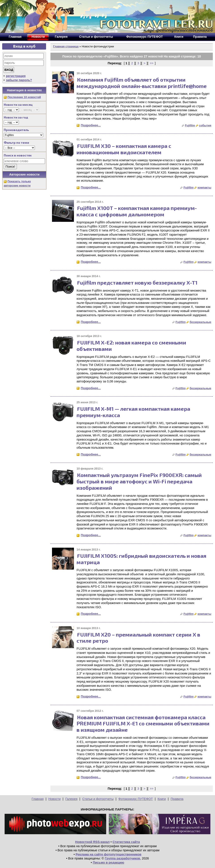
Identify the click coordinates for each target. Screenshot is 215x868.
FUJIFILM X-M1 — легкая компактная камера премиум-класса (133, 412)
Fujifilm (190, 125)
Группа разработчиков (123, 858)
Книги (162, 799)
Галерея (71, 799)
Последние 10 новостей (24, 97)
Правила (177, 799)
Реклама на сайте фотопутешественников (109, 854)
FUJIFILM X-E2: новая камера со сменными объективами (131, 346)
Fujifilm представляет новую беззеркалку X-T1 (137, 282)
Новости (54, 799)
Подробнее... (91, 125)
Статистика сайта (126, 842)
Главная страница (66, 46)
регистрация (16, 76)
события (205, 125)
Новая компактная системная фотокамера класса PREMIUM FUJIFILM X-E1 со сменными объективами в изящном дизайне (143, 724)
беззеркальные (200, 322)
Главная (38, 799)
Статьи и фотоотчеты (98, 799)
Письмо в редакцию (108, 863)
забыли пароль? (19, 80)
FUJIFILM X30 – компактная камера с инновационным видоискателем (124, 149)
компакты (204, 187)
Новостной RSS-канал (92, 842)
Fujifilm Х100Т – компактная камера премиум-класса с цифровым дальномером (137, 211)
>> (151, 63)
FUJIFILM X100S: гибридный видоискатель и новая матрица (141, 559)
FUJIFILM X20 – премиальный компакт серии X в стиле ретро (138, 638)
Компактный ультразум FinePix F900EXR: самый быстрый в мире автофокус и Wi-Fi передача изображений (139, 481)
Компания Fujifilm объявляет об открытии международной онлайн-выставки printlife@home (142, 83)
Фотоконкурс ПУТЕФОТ (136, 799)
